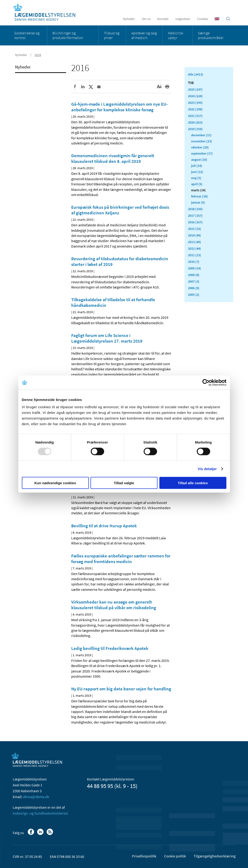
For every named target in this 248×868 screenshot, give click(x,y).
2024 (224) (195, 96)
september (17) (202, 153)
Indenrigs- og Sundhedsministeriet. (41, 813)
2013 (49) (195, 242)
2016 (38, 55)
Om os (146, 19)
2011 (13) (195, 255)
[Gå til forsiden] (47, 12)
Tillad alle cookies (193, 483)
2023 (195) (195, 103)
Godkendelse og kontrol (27, 35)
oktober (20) (200, 147)
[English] (217, 19)
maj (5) (196, 178)
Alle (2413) (196, 74)
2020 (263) (195, 122)
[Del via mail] (99, 87)
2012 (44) (195, 248)
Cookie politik (175, 856)
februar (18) (199, 196)
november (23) (202, 141)
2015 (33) (195, 229)
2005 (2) (194, 295)
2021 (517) (195, 116)
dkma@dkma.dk (36, 797)
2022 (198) (195, 109)
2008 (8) (194, 275)
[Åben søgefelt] (228, 19)
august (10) (199, 160)
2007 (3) (194, 281)
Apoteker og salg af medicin (144, 35)
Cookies (203, 19)
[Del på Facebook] (75, 87)
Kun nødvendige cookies (55, 483)
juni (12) (197, 172)
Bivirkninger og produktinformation (68, 35)
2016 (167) (195, 222)
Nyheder (129, 19)
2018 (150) (195, 209)
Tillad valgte (124, 483)
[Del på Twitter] (91, 87)
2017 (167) (195, 216)
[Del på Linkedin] (83, 87)
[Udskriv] (167, 87)
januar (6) (198, 202)
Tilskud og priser (112, 35)
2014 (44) (195, 235)
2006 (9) (194, 288)
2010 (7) (194, 262)
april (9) (197, 184)
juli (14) (197, 166)
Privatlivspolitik (144, 856)
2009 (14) (195, 268)
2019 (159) (195, 129)
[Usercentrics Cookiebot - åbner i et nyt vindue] (206, 382)
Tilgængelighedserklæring (215, 856)
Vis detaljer (207, 469)
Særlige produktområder (211, 35)
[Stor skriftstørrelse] (159, 87)
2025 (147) (195, 89)
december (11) (201, 135)
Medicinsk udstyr (175, 35)
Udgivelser (183, 19)
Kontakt (163, 19)
